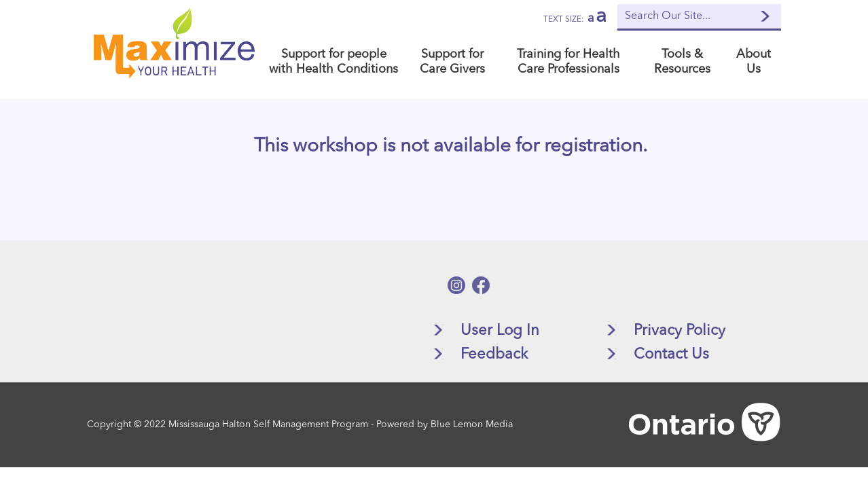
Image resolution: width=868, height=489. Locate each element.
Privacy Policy (680, 331)
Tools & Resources (682, 62)
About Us (754, 62)
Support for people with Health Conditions (333, 62)
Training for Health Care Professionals (568, 62)
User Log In (500, 331)
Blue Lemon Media (472, 424)
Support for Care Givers (452, 62)
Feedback (494, 355)
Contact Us (671, 355)
